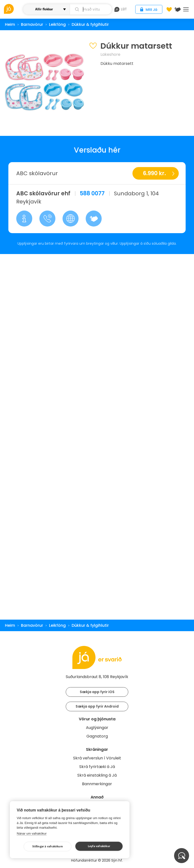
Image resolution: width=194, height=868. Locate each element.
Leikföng (57, 24)
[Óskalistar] (169, 9)
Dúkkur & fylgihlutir (90, 24)
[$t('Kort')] (178, 9)
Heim (10, 24)
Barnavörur (32, 24)
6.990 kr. (154, 173)
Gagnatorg (97, 736)
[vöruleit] (13, 9)
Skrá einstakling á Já (97, 775)
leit (121, 9)
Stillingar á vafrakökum (48, 847)
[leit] (91, 9)
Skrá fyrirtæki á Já (97, 767)
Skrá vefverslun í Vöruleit (97, 758)
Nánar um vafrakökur (32, 833)
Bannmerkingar (97, 784)
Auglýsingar (97, 728)
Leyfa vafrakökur (99, 846)
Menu (186, 9)
